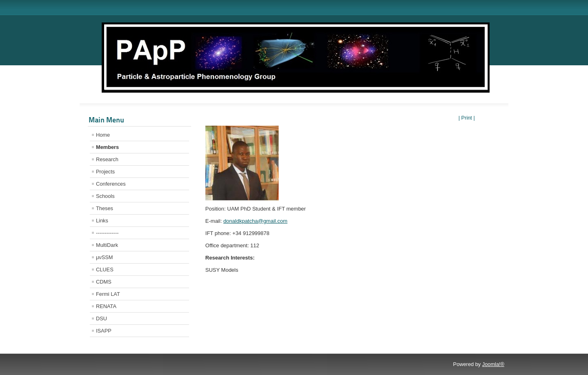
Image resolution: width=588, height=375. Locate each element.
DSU (101, 318)
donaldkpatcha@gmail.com (255, 221)
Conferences (111, 184)
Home (103, 135)
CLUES (105, 270)
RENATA (106, 306)
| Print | (467, 118)
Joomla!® (493, 364)
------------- (107, 233)
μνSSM (105, 257)
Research (107, 159)
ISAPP (104, 331)
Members (107, 147)
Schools (105, 196)
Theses (105, 208)
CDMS (104, 282)
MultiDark (107, 245)
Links (102, 221)
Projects (105, 172)
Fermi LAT (108, 294)
